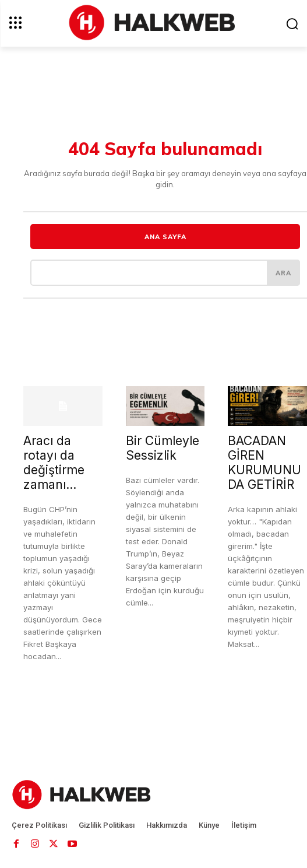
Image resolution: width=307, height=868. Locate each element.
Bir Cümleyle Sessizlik (163, 448)
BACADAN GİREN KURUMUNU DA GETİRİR (264, 463)
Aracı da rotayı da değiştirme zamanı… (54, 463)
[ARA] (283, 272)
